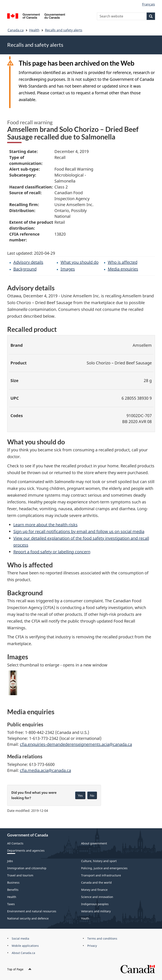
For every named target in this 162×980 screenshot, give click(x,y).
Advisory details (28, 262)
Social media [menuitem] (20, 938)
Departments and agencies (26, 851)
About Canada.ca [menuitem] (23, 953)
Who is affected (123, 262)
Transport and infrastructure (101, 875)
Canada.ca (16, 30)
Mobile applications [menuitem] (25, 946)
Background (25, 269)
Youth (85, 918)
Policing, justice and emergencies (104, 868)
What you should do (80, 262)
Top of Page (19, 969)
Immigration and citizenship (27, 868)
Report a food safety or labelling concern (52, 552)
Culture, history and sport (99, 861)
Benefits (13, 890)
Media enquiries (123, 269)
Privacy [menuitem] (92, 946)
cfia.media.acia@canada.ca (45, 770)
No (92, 795)
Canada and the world (96, 882)
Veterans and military (96, 911)
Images (68, 269)
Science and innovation (97, 897)
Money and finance (94, 890)
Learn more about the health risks (45, 525)
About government (94, 843)
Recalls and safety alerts (64, 30)
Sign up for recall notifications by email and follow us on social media (79, 531)
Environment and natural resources (32, 911)
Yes (80, 795)
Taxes (11, 904)
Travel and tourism (20, 875)
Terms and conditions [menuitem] (102, 938)
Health (34, 30)
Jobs (10, 861)
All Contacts (15, 843)
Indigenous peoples (95, 904)
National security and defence (28, 918)
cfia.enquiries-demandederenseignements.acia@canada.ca (76, 744)
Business (13, 882)
